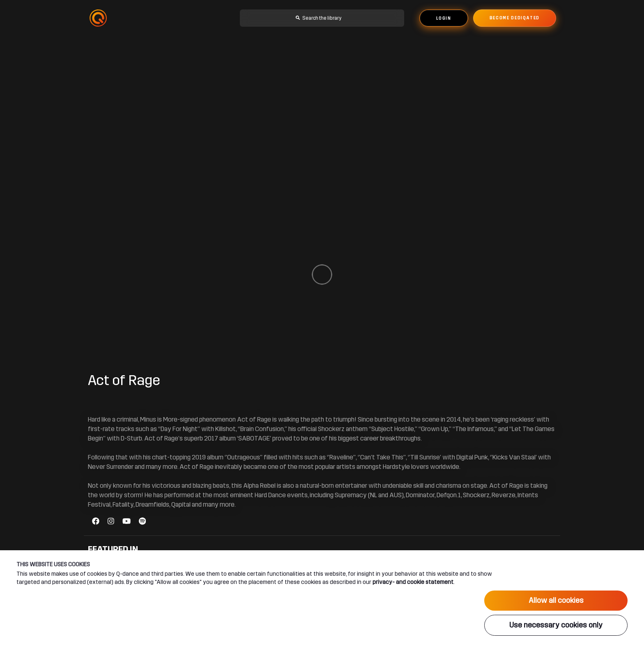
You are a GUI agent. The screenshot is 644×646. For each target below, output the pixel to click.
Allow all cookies (556, 600)
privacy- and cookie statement (413, 582)
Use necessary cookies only (556, 625)
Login (444, 18)
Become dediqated (515, 18)
